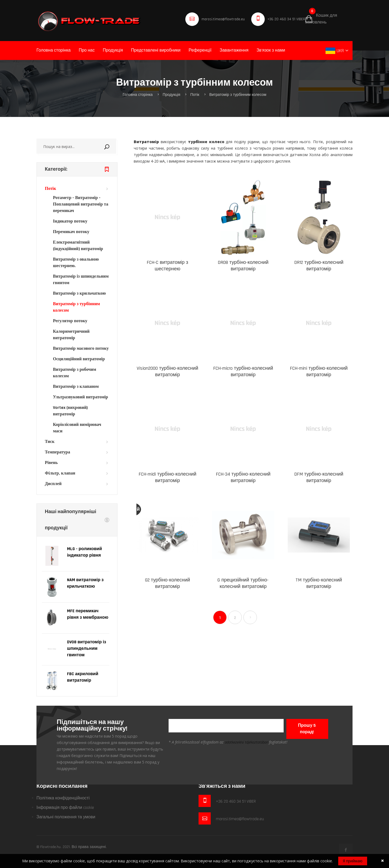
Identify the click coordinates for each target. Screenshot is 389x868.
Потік (195, 95)
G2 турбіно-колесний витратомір (168, 583)
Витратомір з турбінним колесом (238, 95)
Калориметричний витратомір (71, 335)
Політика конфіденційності (63, 798)
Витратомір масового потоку (81, 349)
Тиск (50, 442)
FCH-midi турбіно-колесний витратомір (167, 477)
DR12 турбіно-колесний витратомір (319, 266)
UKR (335, 51)
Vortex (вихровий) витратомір (70, 411)
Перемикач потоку (71, 232)
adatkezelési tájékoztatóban (246, 742)
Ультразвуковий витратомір (81, 397)
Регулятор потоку (70, 321)
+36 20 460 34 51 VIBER (286, 19)
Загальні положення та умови (66, 817)
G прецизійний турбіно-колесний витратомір (243, 583)
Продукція (113, 50)
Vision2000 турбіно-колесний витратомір (167, 371)
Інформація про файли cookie (65, 808)
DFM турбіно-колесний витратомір (319, 477)
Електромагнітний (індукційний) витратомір (78, 246)
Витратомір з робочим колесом (75, 373)
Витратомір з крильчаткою (79, 293)
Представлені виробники (156, 50)
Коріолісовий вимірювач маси (77, 428)
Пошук (114, 146)
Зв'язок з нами (271, 50)
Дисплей (53, 484)
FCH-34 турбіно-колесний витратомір (243, 477)
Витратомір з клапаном (76, 387)
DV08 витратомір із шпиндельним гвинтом (87, 649)
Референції (200, 50)
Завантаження (234, 50)
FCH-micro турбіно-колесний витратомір (243, 371)
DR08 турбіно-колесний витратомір (243, 266)
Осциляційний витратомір (79, 359)
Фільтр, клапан (60, 473)
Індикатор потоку (70, 221)
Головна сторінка (53, 50)
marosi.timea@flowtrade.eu (223, 19)
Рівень (51, 463)
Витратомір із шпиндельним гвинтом (81, 280)
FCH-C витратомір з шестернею (167, 266)
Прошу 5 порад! (307, 729)
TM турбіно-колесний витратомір (319, 583)
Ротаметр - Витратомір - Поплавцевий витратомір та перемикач (81, 204)
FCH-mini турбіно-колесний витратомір (319, 371)
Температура (57, 452)
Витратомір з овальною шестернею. (76, 263)
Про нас (87, 50)
